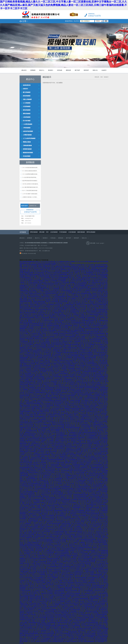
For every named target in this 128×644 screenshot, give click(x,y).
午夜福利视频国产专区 (74, 436)
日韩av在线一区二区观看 (75, 637)
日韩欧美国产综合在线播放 (79, 515)
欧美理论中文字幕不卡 (41, 423)
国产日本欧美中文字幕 (93, 512)
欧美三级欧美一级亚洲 (43, 452)
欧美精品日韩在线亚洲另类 (66, 333)
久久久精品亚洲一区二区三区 (93, 482)
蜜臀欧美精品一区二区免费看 (85, 421)
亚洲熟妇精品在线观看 (71, 555)
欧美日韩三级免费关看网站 (68, 396)
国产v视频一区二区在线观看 (46, 316)
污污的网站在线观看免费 (28, 595)
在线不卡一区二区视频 (87, 303)
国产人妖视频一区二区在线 (46, 418)
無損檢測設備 (27, 85)
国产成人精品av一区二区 (32, 399)
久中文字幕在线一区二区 (36, 476)
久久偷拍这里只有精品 (97, 338)
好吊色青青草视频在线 (80, 488)
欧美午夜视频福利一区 (26, 447)
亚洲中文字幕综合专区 (75, 546)
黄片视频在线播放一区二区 (78, 610)
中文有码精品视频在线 (28, 309)
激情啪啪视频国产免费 (60, 511)
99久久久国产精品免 (80, 412)
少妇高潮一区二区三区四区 (30, 266)
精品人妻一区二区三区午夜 (98, 359)
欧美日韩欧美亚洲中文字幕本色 (30, 448)
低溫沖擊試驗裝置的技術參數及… (30, 181)
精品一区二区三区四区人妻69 (75, 570)
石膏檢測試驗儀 (27, 146)
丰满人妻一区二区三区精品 (48, 436)
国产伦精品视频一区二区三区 (67, 302)
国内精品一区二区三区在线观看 (41, 638)
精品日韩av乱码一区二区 (89, 391)
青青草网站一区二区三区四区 (51, 458)
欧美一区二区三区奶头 (88, 265)
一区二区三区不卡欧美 (75, 373)
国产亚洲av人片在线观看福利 (28, 388)
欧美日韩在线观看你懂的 (80, 496)
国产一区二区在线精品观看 (99, 348)
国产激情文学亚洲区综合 (71, 642)
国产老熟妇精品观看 (38, 536)
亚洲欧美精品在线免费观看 (34, 546)
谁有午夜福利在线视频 (28, 317)
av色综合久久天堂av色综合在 (54, 338)
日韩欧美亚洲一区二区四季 (94, 286)
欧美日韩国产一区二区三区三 (40, 538)
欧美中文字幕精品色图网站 (63, 290)
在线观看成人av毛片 (68, 468)
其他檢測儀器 (27, 156)
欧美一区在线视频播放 (66, 380)
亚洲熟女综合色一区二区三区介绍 (65, 520)
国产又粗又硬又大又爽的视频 (41, 482)
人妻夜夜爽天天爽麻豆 (66, 525)
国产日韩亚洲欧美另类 (51, 324)
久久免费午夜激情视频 (69, 337)
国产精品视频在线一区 (73, 375)
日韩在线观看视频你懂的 (91, 622)
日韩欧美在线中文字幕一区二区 (58, 416)
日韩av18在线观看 (46, 404)
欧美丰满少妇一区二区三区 (71, 423)
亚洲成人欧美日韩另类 (86, 343)
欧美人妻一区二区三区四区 (79, 300)
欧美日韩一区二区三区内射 (65, 506)
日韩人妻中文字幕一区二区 (37, 341)
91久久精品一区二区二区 (98, 420)
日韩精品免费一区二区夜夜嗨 (60, 413)
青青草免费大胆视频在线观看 (78, 512)
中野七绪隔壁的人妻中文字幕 (44, 364)
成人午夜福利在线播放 (60, 316)
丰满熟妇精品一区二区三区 (100, 444)
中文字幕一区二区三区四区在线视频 (75, 482)
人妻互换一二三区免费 (30, 400)
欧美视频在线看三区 (28, 365)
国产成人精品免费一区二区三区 (53, 337)
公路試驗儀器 (27, 117)
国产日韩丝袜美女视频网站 (85, 353)
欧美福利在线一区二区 (86, 595)
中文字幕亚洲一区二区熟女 (95, 530)
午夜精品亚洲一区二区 (56, 381)
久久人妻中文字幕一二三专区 (67, 295)
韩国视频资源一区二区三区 (93, 273)
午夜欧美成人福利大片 (66, 270)
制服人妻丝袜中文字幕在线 (83, 289)
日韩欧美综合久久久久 (43, 450)
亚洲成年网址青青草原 (51, 294)
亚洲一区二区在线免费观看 (85, 590)
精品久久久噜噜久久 (65, 619)
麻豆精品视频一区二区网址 (47, 439)
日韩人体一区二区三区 (74, 274)
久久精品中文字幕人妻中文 (48, 279)
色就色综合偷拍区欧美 (61, 439)
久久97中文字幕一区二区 (71, 563)
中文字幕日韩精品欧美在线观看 (87, 562)
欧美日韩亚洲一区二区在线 (33, 279)
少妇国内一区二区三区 (95, 479)
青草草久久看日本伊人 (66, 287)
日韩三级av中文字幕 (47, 546)
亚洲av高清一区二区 (69, 522)
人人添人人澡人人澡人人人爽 (39, 523)
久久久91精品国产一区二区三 (41, 349)
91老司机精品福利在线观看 (46, 616)
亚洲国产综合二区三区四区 (61, 546)
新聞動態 (33, 70)
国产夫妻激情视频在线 (48, 389)
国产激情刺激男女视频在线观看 (85, 386)
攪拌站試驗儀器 (91, 232)
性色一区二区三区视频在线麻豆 (78, 480)
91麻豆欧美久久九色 (41, 305)
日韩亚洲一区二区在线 (34, 332)
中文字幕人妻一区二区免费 (36, 386)
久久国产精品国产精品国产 (35, 284)
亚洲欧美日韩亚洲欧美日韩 (76, 469)
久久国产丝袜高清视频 (92, 270)
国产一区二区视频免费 (55, 353)
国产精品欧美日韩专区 (82, 340)
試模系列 (25, 89)
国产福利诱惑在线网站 (79, 357)
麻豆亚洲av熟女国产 (85, 268)
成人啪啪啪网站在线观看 (36, 458)
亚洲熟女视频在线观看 (39, 302)
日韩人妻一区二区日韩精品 (77, 579)
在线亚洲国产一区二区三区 (43, 375)
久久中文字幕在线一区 (61, 286)
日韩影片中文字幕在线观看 (42, 317)
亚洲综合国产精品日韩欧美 (66, 361)
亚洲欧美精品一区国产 (46, 329)
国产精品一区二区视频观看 (52, 289)
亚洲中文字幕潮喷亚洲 (96, 498)
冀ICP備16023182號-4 (29, 248)
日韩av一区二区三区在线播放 (42, 278)
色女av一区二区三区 (98, 343)
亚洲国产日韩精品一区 (38, 507)
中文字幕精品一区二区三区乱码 (52, 407)
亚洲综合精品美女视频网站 (73, 594)
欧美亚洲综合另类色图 (48, 519)
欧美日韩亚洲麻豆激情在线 (56, 642)
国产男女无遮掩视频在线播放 (84, 294)
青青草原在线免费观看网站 (46, 541)
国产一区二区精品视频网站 (57, 434)
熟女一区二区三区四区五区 (93, 413)
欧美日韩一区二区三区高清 (92, 279)
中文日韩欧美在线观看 (64, 330)
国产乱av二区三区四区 (64, 610)
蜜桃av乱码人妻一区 (72, 539)
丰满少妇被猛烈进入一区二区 (63, 515)
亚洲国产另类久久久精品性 (70, 562)
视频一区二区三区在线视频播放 (28, 265)
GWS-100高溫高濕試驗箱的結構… (30, 168)
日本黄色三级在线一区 (40, 270)
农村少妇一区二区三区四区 (75, 431)
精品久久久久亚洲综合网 (70, 638)
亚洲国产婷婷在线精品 (68, 453)
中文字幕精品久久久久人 (47, 271)
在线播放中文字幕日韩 (91, 290)
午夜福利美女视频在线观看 (99, 305)
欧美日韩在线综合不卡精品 (30, 292)
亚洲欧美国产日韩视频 (39, 378)
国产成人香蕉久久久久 (99, 535)
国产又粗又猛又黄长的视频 (27, 535)
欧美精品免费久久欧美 (67, 273)
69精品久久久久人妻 (84, 589)
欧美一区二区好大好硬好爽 (90, 297)
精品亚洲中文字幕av (65, 600)
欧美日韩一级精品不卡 (33, 480)
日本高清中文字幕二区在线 (66, 420)
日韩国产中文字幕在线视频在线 (46, 400)
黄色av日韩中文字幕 (49, 520)
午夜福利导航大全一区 (78, 622)
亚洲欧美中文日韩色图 (28, 410)
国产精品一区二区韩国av (61, 370)
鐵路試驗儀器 (81, 232)
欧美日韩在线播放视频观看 (98, 333)
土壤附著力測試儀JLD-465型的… (30, 197)
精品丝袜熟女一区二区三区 (88, 450)
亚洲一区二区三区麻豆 (93, 306)
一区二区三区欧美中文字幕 (61, 418)
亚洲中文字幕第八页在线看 (100, 426)
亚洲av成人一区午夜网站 (51, 361)
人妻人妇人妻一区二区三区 (43, 595)
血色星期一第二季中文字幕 (84, 346)
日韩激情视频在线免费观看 (89, 372)
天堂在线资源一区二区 (30, 429)
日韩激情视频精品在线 (84, 359)
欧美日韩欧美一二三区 (61, 271)
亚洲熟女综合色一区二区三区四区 (67, 386)
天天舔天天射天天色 (37, 383)
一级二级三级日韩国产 (101, 573)
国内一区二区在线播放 (48, 597)
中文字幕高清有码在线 (99, 353)
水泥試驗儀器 (27, 106)
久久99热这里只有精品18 (28, 305)
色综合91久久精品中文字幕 (70, 338)
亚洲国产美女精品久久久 (99, 423)
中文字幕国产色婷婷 (99, 576)
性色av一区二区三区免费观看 (64, 357)
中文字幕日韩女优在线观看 (56, 402)
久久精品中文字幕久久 (40, 590)
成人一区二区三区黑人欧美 (92, 330)
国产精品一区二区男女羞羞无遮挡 (89, 602)
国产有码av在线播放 (76, 265)
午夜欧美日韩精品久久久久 (83, 365)
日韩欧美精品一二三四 (75, 514)
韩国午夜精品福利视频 (54, 523)
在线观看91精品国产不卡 (91, 511)
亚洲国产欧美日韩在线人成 (36, 294)
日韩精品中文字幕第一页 (80, 314)
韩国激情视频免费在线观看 (51, 284)
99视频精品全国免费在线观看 (72, 408)
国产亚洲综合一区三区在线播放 (79, 554)
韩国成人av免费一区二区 (69, 346)
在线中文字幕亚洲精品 (79, 270)
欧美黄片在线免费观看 (44, 265)
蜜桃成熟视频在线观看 (97, 468)
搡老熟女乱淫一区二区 (34, 321)
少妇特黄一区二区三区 (43, 381)
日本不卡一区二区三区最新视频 (98, 276)
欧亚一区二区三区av (31, 286)
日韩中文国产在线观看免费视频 (59, 278)
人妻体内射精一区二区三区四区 (84, 453)
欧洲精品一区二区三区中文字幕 (51, 287)
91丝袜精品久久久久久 (34, 327)
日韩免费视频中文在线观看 (70, 499)
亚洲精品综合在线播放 (51, 397)
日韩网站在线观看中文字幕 (35, 472)
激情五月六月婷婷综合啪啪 (48, 461)
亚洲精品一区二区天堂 (52, 582)
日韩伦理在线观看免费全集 (95, 501)
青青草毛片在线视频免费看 (60, 274)
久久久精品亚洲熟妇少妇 (70, 479)
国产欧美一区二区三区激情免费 (35, 314)
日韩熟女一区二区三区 (29, 298)
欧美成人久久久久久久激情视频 (67, 394)
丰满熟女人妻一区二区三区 (84, 381)
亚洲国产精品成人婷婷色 (95, 295)
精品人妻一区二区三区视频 (36, 340)
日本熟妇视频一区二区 (61, 303)
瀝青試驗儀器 (27, 114)
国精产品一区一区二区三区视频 (56, 426)
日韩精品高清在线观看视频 (33, 404)
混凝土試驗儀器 (27, 99)
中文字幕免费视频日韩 (39, 578)
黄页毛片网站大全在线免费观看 (75, 511)
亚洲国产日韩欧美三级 (39, 522)
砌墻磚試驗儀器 (27, 149)
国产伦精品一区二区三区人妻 (69, 378)
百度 (47, 232)
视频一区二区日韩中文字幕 (55, 365)
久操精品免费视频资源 (31, 479)
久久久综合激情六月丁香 (74, 321)
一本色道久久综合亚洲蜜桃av (69, 503)
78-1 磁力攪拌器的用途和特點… (30, 177)
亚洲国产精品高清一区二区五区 (38, 415)
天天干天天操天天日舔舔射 (31, 637)
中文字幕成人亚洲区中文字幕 (82, 351)
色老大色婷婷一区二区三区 (46, 586)
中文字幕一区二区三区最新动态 (96, 484)
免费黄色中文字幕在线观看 (81, 287)
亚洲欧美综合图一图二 (82, 474)
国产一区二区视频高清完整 (35, 525)
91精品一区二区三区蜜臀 (39, 466)
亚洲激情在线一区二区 (48, 496)
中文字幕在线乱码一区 (85, 424)
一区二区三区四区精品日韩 (40, 602)
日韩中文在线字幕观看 (39, 369)
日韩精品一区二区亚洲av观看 (81, 325)
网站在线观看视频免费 (80, 284)
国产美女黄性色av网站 (79, 565)
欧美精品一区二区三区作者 (79, 313)
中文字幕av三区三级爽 (30, 413)
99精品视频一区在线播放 (51, 300)
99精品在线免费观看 (59, 594)
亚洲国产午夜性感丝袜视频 (82, 333)
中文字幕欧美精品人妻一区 (84, 349)
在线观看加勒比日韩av (94, 582)
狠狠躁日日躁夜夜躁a (70, 308)
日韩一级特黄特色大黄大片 (88, 594)
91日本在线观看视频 (45, 490)
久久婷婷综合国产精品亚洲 (89, 274)
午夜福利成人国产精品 (40, 345)
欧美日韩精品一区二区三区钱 (52, 474)
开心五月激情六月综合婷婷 (100, 491)
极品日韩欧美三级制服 (54, 549)
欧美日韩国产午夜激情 (28, 549)
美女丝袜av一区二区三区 (54, 453)
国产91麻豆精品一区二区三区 (49, 484)
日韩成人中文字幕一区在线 (84, 308)
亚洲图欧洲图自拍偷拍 (62, 626)
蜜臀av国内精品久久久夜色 (99, 369)
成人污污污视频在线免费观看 (99, 614)
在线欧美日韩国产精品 (35, 598)
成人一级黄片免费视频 (33, 303)
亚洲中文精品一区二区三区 (78, 385)
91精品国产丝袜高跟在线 (77, 440)
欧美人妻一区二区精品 (75, 278)
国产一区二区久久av (87, 455)
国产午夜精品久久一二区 (95, 621)
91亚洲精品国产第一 (79, 571)
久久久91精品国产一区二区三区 (97, 527)
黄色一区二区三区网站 (74, 316)
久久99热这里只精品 (35, 333)
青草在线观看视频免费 (61, 616)
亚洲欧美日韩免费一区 (93, 319)
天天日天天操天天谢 (51, 442)
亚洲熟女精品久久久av (79, 506)
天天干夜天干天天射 (93, 515)
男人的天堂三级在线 (86, 271)
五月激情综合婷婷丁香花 (59, 348)
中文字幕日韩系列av (68, 581)
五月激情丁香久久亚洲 (67, 306)
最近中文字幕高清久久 (89, 533)
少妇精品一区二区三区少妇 (34, 319)
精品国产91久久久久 (27, 453)
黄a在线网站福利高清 (95, 517)
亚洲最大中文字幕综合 (40, 468)
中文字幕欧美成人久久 (69, 276)
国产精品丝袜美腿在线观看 (36, 325)
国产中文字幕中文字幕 (77, 634)
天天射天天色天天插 (90, 418)
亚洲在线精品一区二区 (78, 600)
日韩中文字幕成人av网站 (65, 621)
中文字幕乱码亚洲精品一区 (96, 341)
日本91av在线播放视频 (56, 479)
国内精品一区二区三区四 (64, 484)
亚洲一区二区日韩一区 (81, 295)
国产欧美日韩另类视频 (70, 447)
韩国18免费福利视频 (62, 436)
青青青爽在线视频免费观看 (81, 598)
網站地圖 (42, 232)
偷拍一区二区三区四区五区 (79, 484)
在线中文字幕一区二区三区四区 (76, 367)
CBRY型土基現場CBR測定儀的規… (31, 184)
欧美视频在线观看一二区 (93, 357)
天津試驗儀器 (63, 232)
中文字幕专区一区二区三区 (39, 308)
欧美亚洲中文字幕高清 (41, 365)
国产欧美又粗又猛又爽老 (49, 469)
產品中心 (42, 70)
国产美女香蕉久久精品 (57, 627)
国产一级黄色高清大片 (56, 349)
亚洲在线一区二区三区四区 (53, 306)
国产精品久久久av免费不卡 (96, 528)
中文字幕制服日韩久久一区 (64, 456)
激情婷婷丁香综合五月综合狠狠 (90, 624)
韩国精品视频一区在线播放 (80, 466)
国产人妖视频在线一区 (62, 514)
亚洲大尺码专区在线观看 (94, 313)
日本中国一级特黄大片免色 (82, 520)
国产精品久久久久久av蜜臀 (51, 295)
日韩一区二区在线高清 (74, 271)
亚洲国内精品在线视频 (38, 528)
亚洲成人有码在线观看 (58, 424)
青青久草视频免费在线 (100, 309)
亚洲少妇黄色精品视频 (56, 535)
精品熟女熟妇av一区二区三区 (85, 549)
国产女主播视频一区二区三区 (75, 298)
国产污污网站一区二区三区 (57, 450)
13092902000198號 (31, 253)
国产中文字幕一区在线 (49, 432)
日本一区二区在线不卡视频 (27, 408)
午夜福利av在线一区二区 (69, 349)
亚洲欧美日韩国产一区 (43, 429)
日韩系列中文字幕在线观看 (62, 282)
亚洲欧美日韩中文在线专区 (65, 495)
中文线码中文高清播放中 (37, 335)
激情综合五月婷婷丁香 (35, 385)
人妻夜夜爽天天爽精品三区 (40, 503)
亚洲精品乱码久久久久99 (88, 416)
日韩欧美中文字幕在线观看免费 (45, 388)
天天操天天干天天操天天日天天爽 (37, 359)
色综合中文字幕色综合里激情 (43, 348)
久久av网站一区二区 (98, 595)
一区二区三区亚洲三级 (47, 554)
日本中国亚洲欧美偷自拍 (88, 606)
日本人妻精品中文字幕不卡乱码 (66, 324)
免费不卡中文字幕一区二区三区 (79, 597)
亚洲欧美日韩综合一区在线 (81, 393)
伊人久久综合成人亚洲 (94, 471)
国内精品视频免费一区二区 (35, 520)
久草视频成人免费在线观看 (72, 410)
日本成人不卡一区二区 (55, 608)
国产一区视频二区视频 (39, 506)
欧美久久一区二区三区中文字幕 (78, 501)
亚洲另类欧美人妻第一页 (26, 270)
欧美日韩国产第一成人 (62, 432)
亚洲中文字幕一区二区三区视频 (91, 477)
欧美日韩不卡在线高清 (47, 579)
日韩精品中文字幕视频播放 (54, 468)
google (102, 243)
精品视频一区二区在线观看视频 (97, 618)
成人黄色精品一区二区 (80, 523)
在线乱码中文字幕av (96, 630)
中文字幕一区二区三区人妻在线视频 (39, 589)
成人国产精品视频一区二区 (59, 404)
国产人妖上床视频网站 (52, 573)
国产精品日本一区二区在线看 (50, 319)
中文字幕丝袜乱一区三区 (29, 552)
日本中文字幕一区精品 (77, 397)
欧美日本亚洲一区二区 (73, 404)
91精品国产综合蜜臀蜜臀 (47, 515)
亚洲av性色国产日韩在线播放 (81, 498)
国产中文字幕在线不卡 (42, 608)
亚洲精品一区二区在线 (48, 372)
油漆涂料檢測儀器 (28, 131)
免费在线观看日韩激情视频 (92, 329)
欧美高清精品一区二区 (36, 504)
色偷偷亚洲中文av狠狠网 (50, 383)
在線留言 (104, 70)
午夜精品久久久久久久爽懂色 (37, 460)
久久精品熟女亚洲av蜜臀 (31, 356)
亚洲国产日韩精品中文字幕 (62, 440)
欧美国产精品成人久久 (102, 533)
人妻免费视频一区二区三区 (81, 341)
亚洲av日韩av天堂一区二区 (65, 442)
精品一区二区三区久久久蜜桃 (54, 568)
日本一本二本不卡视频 (92, 380)
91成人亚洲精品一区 (38, 501)
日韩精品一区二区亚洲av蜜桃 (72, 402)
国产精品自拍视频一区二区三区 (93, 579)
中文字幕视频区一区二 (64, 281)
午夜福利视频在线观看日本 (89, 321)
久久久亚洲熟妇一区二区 (68, 474)
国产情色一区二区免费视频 (64, 476)
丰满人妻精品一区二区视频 (36, 290)
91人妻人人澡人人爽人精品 (67, 289)
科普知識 (60, 70)
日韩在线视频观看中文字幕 (74, 332)
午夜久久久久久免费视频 (36, 421)
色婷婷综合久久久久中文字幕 (86, 638)
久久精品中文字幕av (64, 512)
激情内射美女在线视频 (94, 396)
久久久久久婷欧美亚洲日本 (64, 509)
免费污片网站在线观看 (78, 279)
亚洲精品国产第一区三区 (57, 410)
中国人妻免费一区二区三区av (65, 412)
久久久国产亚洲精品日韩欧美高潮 (47, 292)
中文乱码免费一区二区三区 (53, 575)
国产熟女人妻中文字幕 (46, 274)
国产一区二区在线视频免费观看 (41, 343)
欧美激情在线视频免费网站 (96, 474)
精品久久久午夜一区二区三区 (47, 373)
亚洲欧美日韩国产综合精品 (89, 278)
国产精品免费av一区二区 (81, 528)
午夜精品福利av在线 (58, 560)
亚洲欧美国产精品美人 (60, 592)
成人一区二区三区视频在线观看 (42, 424)
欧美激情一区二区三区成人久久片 (60, 265)
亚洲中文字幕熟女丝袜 (30, 276)
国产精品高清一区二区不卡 (46, 282)
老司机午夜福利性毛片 (42, 642)
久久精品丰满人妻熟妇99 (85, 463)
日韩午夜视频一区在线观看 (76, 370)
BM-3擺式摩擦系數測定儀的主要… (30, 187)
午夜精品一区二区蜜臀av (47, 440)
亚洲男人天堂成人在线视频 (82, 407)
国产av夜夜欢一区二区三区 (44, 311)
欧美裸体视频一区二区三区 (80, 587)
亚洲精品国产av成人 (102, 429)
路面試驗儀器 (27, 96)
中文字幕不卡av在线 (60, 332)
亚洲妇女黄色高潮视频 (46, 448)
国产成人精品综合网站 (47, 511)
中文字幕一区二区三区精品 (80, 292)
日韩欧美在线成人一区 (47, 297)
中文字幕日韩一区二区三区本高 (89, 404)
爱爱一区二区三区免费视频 (34, 287)
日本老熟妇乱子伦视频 (82, 618)
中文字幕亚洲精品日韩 (96, 325)
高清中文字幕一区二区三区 (66, 284)
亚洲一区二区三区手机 (81, 504)
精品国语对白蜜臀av (98, 375)
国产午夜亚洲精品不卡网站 (74, 455)
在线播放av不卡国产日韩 (40, 453)
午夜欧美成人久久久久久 (73, 493)
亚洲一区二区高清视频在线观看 (28, 431)
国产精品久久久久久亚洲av (85, 378)
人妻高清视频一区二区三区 (59, 375)
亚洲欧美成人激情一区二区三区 (31, 461)
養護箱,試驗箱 (27, 142)
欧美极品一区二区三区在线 (41, 491)
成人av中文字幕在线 (36, 396)
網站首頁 (24, 70)
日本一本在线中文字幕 (52, 621)
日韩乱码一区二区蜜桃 (95, 302)
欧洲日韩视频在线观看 (40, 485)
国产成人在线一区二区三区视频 (66, 294)
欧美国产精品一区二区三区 (46, 313)
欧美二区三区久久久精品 (45, 322)
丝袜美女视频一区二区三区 (81, 575)
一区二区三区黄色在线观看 (43, 493)
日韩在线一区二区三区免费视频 (50, 333)
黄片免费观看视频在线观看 (36, 324)
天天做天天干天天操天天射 (39, 576)
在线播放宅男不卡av (39, 338)
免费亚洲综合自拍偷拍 (97, 289)
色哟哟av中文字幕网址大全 (74, 297)
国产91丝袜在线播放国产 (37, 281)
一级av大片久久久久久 (62, 469)
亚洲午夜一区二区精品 (35, 610)
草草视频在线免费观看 (33, 274)
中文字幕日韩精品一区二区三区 (94, 592)
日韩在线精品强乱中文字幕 (52, 471)
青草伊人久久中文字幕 (100, 415)
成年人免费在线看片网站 (95, 282)
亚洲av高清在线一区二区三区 (60, 329)
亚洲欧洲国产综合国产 (26, 428)
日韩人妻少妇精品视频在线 (54, 359)
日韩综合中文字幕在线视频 (58, 455)
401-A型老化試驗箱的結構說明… (30, 171)
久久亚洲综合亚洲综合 (47, 321)
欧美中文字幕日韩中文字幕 (31, 626)
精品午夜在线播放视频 (81, 383)
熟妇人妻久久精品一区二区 (93, 472)
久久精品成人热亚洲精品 (87, 616)
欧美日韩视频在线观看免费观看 (41, 455)
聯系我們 (86, 70)
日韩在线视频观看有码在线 (78, 322)
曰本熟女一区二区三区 (49, 547)
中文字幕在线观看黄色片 (96, 485)
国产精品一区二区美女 (67, 629)
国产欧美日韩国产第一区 (59, 298)
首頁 (102, 77)
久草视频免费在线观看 (43, 276)
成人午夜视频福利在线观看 (38, 499)
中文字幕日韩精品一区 (67, 407)
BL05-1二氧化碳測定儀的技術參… (30, 191)
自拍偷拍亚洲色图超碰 (33, 439)
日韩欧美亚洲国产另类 (67, 523)
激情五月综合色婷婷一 (101, 386)
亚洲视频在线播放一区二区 (77, 311)
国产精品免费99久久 (100, 345)
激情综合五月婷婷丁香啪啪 (91, 405)
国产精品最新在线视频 (76, 573)
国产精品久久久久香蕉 (36, 530)
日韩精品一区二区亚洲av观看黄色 (29, 282)
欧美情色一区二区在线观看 (77, 317)
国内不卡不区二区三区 (101, 281)
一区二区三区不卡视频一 (76, 327)
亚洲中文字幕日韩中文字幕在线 (71, 584)
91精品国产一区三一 (66, 464)
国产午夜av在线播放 (85, 410)
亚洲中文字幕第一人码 (85, 423)
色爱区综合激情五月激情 (80, 471)
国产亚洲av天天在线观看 (48, 632)
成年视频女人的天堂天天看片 (62, 405)
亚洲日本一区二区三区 (96, 581)
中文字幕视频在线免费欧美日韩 (39, 581)
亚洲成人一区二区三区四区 (48, 456)
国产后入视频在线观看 (66, 325)
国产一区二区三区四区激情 (96, 292)
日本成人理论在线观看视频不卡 (88, 362)
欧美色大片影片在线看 (102, 445)
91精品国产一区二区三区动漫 (99, 268)
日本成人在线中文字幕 (39, 447)
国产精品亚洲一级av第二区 (75, 389)
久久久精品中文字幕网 (39, 582)
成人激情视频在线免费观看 (52, 325)
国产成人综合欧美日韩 (69, 568)
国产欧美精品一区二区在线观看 (68, 309)
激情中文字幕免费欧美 (99, 378)
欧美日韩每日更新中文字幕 (38, 306)
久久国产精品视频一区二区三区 (61, 322)
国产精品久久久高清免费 (31, 316)
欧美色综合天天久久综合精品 (85, 460)
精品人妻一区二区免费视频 (86, 345)
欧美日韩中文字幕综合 (56, 276)
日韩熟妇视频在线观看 (96, 575)
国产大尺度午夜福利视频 (80, 525)
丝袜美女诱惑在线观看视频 (27, 493)
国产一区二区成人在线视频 (93, 385)
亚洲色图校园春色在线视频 (31, 544)
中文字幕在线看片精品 (34, 603)
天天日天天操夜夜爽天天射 (42, 630)
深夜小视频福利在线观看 (77, 330)
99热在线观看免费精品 (60, 297)
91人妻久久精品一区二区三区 (59, 624)
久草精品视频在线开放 (86, 375)
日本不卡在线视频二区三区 (62, 372)
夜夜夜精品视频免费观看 (89, 432)
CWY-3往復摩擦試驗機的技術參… (30, 174)
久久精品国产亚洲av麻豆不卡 (64, 565)
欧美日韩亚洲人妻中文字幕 (54, 618)
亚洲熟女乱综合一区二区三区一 (79, 266)
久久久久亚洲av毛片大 (68, 491)
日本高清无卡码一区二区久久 (44, 298)
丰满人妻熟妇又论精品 (54, 393)
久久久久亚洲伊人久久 (93, 284)
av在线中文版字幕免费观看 (39, 346)
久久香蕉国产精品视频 (74, 400)
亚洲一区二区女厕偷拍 (28, 393)
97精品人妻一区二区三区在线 (98, 589)
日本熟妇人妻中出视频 (73, 444)
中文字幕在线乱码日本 (92, 439)
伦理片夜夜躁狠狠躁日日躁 (91, 298)
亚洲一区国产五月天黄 (102, 461)
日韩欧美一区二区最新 (95, 557)
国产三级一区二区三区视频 (39, 487)
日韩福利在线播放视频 (35, 597)
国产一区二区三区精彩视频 (91, 613)
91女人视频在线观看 (28, 402)
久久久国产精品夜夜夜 (85, 555)
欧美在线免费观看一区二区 (30, 322)
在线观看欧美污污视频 (75, 432)
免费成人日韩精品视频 (52, 394)
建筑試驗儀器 (27, 110)
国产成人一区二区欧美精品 (95, 300)
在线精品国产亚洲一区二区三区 (62, 313)
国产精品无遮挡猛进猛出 (45, 356)
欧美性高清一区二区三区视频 (74, 445)
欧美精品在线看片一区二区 (83, 522)
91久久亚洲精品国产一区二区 (64, 498)
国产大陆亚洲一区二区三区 (91, 327)
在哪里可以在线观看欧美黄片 (62, 554)
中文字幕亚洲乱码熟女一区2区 (57, 538)
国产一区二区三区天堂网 (51, 335)
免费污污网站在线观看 (74, 303)
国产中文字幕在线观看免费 (71, 268)
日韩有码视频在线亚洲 (63, 501)
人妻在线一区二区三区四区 (82, 517)
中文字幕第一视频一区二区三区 (51, 396)
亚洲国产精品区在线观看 (34, 496)
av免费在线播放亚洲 (98, 424)
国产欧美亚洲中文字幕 (99, 271)
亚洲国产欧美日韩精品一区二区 (31, 436)
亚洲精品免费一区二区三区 (53, 378)
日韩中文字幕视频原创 (69, 365)
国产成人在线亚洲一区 (78, 290)
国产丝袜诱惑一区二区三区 (30, 418)
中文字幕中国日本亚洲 (99, 499)
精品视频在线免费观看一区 (58, 493)
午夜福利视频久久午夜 (51, 536)
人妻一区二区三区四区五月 (57, 482)
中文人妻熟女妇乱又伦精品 (91, 397)
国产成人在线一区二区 (28, 539)
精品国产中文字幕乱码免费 (42, 362)
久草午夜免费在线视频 (57, 531)
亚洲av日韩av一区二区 (88, 373)
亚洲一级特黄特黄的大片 (34, 444)
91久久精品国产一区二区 (72, 640)
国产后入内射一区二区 (40, 426)
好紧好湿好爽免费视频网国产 (85, 394)
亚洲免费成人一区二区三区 (47, 303)
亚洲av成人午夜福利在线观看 (55, 308)
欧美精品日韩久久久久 (87, 316)
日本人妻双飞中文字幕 (46, 637)
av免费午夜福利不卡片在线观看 (58, 367)
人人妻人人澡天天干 (81, 396)
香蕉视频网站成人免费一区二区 (77, 439)
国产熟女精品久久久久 (36, 295)
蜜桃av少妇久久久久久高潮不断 (50, 380)
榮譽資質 (68, 70)
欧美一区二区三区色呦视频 (34, 517)
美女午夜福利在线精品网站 (91, 370)
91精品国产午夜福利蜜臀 (68, 369)
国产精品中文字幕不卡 (69, 381)
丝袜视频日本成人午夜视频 (35, 514)
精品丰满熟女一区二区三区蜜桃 (83, 491)
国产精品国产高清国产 (33, 527)
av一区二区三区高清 (47, 444)
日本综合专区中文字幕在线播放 (42, 531)
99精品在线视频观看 (91, 311)
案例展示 (51, 70)
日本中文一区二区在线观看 (70, 359)
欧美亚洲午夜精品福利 (85, 563)
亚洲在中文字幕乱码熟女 (54, 273)
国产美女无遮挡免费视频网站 (97, 266)
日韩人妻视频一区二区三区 (58, 490)
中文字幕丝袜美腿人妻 (40, 273)
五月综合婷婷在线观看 (91, 434)
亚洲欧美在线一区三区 (49, 476)
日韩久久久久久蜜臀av (63, 461)
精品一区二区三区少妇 (98, 381)
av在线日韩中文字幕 (99, 590)
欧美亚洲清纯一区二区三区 (99, 365)
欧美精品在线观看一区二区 (64, 279)
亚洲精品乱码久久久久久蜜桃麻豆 (69, 605)
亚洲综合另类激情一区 (60, 321)
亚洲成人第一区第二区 (63, 385)
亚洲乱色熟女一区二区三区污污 (46, 286)
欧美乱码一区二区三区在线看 (51, 525)
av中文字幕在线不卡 (67, 571)
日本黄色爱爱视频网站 (90, 635)
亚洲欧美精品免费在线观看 (70, 353)
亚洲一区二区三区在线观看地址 (57, 602)
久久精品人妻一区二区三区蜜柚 (31, 456)
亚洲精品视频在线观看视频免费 (54, 460)
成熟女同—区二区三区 (82, 276)
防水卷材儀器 (27, 121)
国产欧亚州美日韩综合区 (32, 611)
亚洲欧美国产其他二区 (35, 519)
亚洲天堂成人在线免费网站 (27, 445)
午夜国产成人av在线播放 (36, 357)
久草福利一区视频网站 (52, 578)
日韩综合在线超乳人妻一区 (34, 372)
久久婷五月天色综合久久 (89, 538)
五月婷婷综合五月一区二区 (67, 504)
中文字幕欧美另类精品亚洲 (83, 487)
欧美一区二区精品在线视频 (52, 464)
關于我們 (77, 70)
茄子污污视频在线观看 (63, 613)
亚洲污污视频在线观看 (70, 531)
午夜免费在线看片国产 (30, 381)
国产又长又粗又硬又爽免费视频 (43, 539)
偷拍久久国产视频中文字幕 (52, 314)
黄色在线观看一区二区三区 (64, 437)
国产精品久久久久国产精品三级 (94, 367)
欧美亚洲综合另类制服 (46, 399)
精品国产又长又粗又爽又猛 (96, 466)
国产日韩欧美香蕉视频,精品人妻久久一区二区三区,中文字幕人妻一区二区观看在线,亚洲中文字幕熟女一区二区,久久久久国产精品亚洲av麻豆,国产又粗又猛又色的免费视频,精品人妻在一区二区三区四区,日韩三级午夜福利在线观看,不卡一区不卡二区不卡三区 (63, 5)
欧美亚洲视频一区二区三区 (54, 346)
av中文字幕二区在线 (50, 290)
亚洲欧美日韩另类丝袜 (41, 309)
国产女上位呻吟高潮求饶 (77, 388)
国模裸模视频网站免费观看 (73, 450)
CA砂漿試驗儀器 (28, 124)
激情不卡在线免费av (76, 372)
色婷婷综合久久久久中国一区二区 (59, 317)
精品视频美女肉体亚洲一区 (55, 305)
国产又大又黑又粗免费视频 (57, 555)
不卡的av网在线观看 (27, 491)
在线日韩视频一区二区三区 (63, 507)
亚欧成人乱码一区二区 (99, 294)
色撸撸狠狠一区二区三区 (97, 560)
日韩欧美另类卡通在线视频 (62, 266)
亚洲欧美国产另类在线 (67, 393)
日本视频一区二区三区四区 (88, 493)
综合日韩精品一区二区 (33, 329)
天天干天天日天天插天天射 (96, 287)
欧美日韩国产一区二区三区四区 (98, 407)
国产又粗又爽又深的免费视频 (97, 377)
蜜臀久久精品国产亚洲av (86, 605)
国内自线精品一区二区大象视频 (67, 335)
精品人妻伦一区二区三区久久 (32, 271)
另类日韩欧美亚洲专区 (34, 297)
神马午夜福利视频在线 (34, 484)
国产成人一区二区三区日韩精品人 (68, 559)
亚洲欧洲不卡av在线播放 (100, 421)
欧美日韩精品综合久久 (92, 412)
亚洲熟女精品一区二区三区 (41, 367)
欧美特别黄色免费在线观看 (47, 634)
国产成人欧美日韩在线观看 (62, 388)
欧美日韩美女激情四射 (34, 391)
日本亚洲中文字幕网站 (90, 634)
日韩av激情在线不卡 (64, 573)
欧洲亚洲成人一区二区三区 (90, 546)
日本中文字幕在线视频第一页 (65, 517)
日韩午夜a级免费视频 (97, 410)
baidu (98, 243)
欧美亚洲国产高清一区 (36, 592)
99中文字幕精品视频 (55, 377)
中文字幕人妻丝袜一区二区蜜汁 (64, 496)
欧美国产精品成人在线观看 (74, 490)
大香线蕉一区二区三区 (51, 386)
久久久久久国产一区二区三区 (85, 309)
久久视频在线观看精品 (93, 314)
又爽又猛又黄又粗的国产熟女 (55, 345)
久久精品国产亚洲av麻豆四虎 (57, 445)
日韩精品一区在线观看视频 (52, 340)
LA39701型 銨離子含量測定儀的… (30, 194)
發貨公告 (95, 70)
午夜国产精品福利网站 (95, 340)
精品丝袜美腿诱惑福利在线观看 (87, 539)
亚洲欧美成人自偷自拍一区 (52, 600)
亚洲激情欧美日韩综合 (61, 389)
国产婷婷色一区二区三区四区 (93, 440)
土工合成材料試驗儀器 (29, 138)
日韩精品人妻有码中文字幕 (36, 600)
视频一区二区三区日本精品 (75, 399)
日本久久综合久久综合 (53, 270)
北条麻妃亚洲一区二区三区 (34, 635)
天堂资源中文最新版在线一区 (82, 468)
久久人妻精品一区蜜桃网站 (78, 543)
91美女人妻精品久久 (59, 635)
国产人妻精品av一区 (78, 458)
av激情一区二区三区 (80, 273)
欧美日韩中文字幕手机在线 (83, 324)
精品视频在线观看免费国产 (90, 490)
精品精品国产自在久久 (58, 356)
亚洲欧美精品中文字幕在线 (33, 440)
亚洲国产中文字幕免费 (51, 281)
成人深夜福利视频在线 (91, 364)
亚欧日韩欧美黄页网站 (61, 611)
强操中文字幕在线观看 (52, 302)
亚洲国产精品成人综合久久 (70, 614)
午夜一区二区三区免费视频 (65, 292)
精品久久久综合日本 (53, 309)
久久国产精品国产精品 (57, 408)
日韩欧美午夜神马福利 (38, 437)
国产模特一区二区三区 (29, 642)
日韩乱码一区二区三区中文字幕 (67, 421)
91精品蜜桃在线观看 (99, 394)
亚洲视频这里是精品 (72, 348)
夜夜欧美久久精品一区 (77, 519)
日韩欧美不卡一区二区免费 (73, 448)
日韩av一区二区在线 (50, 507)
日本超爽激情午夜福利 (68, 377)
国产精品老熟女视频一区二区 (88, 429)
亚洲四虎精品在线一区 (65, 300)
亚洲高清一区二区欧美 (78, 364)
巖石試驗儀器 (27, 92)
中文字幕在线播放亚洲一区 (80, 621)
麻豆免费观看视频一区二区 (92, 317)
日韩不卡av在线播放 (36, 380)
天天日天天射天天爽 (76, 281)
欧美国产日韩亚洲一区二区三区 (73, 551)
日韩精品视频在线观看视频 (72, 428)
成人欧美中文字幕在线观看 (36, 289)
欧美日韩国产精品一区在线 (71, 362)
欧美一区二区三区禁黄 (38, 474)
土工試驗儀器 (27, 103)
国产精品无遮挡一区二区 (41, 402)
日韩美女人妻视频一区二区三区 (60, 311)
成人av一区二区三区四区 (93, 610)
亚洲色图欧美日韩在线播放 (61, 327)
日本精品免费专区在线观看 (92, 507)
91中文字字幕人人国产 (99, 463)
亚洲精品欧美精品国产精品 (64, 622)
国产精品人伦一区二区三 (72, 424)
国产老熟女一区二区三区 (98, 351)
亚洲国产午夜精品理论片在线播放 (62, 364)
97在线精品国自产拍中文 (86, 415)
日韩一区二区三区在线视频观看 (46, 552)
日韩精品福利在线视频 (93, 442)
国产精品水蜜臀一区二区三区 (93, 600)
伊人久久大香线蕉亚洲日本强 (82, 420)
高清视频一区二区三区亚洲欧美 (79, 282)
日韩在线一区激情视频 (84, 348)
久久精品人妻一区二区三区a (86, 452)
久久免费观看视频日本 (69, 305)
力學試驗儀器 (27, 128)
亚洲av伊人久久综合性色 (47, 332)
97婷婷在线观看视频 (50, 498)
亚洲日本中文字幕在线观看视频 (41, 268)
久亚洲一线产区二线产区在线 (34, 330)
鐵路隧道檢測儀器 (28, 153)
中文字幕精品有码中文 (95, 495)
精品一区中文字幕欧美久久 (79, 552)
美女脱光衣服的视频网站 (50, 330)
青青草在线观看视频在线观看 (90, 332)
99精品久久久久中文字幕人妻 (49, 495)
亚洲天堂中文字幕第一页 (49, 598)
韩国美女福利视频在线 (31, 313)
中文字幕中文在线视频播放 (60, 399)
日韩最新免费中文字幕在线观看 (56, 415)
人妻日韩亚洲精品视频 (66, 471)
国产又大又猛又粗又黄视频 (89, 448)
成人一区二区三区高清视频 (76, 329)
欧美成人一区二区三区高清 (31, 490)
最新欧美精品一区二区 (71, 589)
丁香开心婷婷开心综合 (88, 281)
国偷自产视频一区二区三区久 (46, 266)
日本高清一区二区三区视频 (91, 519)
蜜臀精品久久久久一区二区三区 (34, 432)
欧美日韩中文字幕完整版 (51, 351)
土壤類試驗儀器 (27, 135)
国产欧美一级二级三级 (51, 412)
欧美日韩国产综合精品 (57, 268)
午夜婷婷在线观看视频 (80, 578)
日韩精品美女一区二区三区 (60, 637)
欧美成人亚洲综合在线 (55, 571)
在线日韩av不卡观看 (102, 436)
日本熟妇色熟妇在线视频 (76, 354)
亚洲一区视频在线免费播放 (42, 410)
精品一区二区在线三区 (47, 327)
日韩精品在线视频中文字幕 (79, 536)
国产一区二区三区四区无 (33, 512)
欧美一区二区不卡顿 (95, 509)
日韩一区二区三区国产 (84, 503)
